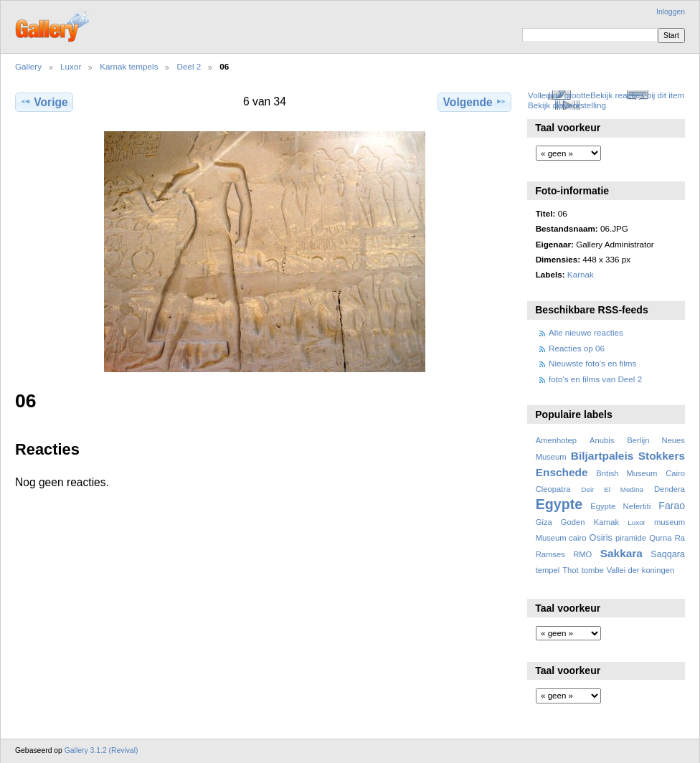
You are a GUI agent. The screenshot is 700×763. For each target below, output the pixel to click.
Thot (570, 570)
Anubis (602, 440)
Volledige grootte (559, 95)
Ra (680, 538)
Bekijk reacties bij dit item (637, 95)
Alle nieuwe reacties (586, 332)
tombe (593, 570)
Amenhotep (556, 440)
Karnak (581, 274)
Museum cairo (561, 538)
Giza (544, 522)
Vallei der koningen (641, 570)
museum (670, 522)
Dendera (670, 489)
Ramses (550, 554)
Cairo (675, 473)
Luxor (71, 66)
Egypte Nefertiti (620, 506)
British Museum (626, 473)
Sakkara (621, 553)
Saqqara (668, 554)
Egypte (559, 504)
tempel (548, 570)
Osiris (601, 538)
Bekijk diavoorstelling (567, 105)
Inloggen (671, 12)
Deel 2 (189, 66)
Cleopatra (553, 489)
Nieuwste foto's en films (592, 363)
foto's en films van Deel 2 (595, 379)
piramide (631, 538)
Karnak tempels (129, 66)
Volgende (475, 102)
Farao (672, 506)
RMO (582, 554)
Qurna (660, 538)
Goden (573, 522)
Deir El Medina (612, 489)
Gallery (28, 66)
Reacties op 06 (577, 348)
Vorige (44, 102)
